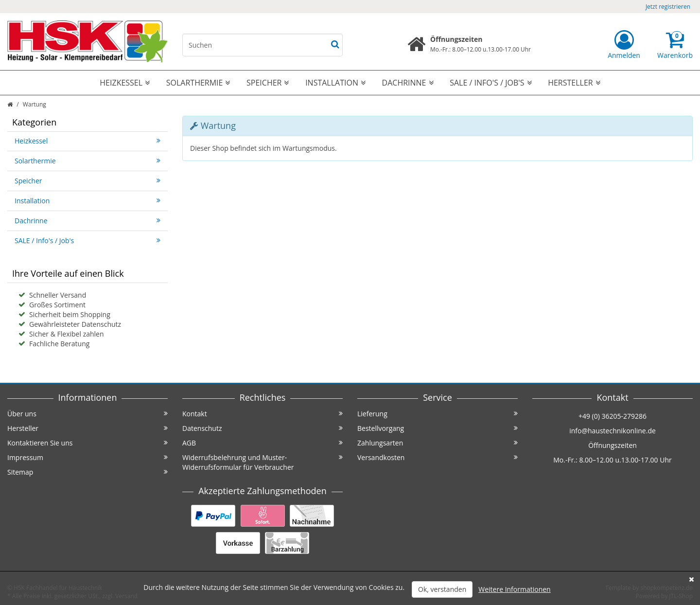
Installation (335, 83)
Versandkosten (437, 457)
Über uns (87, 414)
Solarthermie (198, 83)
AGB (262, 443)
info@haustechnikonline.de (612, 431)
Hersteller (574, 83)
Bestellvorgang (437, 428)
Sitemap (87, 472)
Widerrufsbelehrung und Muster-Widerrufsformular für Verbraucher (262, 462)
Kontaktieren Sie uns (87, 443)
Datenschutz (262, 428)
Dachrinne (408, 83)
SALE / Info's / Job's (490, 83)
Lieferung (437, 414)
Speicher (268, 83)
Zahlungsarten (437, 443)
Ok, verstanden (442, 589)
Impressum (87, 457)
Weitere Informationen (514, 589)
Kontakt (262, 414)
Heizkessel (125, 83)
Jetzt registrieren (668, 7)
